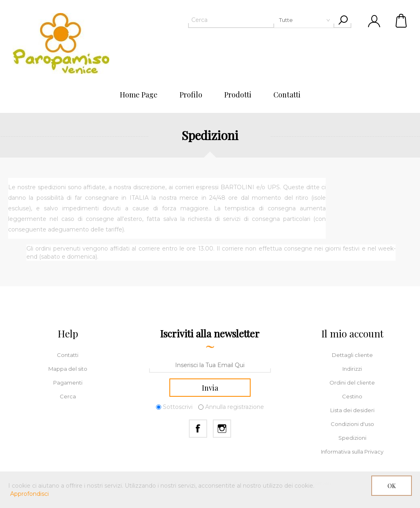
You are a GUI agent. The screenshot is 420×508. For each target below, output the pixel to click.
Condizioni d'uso (352, 424)
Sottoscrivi (178, 407)
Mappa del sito (68, 369)
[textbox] (261, 20)
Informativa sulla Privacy (352, 452)
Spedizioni (352, 438)
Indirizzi (352, 369)
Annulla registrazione (235, 407)
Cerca (68, 396)
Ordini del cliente (352, 383)
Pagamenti (68, 383)
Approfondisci (29, 494)
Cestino (402, 20)
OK (392, 486)
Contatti (68, 355)
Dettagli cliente (352, 355)
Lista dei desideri (352, 410)
